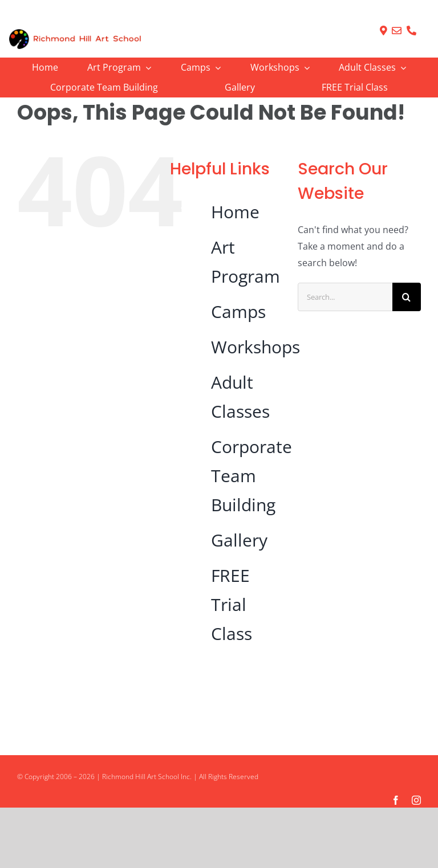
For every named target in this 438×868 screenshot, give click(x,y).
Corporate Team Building (252, 476)
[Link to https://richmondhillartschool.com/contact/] (384, 30)
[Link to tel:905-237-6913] (411, 30)
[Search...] (345, 297)
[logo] (75, 34)
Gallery (239, 540)
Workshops (255, 347)
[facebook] (396, 800)
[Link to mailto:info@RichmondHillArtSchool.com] (397, 30)
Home (235, 212)
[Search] (407, 297)
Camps (238, 311)
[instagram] (416, 800)
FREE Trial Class (232, 604)
